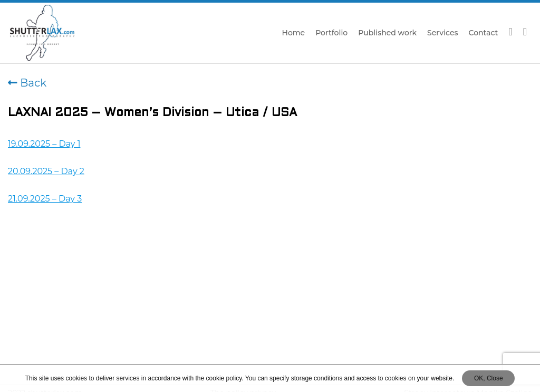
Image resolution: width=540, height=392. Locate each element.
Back (27, 83)
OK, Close (489, 378)
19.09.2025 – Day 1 (44, 144)
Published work (387, 33)
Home (294, 33)
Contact (484, 33)
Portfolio (331, 33)
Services (442, 33)
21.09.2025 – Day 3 (45, 199)
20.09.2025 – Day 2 (46, 171)
